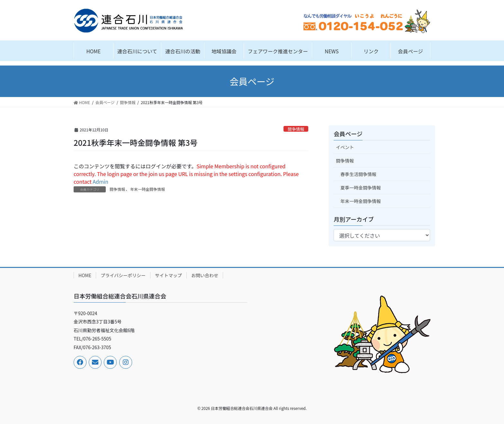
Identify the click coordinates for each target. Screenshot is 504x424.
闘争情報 (296, 129)
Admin (100, 181)
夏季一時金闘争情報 (361, 188)
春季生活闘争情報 (358, 174)
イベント (345, 147)
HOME (85, 275)
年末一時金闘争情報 (148, 189)
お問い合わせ (205, 275)
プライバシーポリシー (123, 275)
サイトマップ (168, 275)
